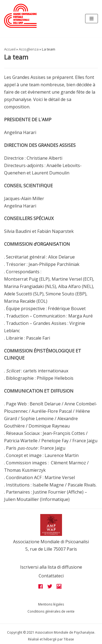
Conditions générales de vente (51, 611)
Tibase (69, 639)
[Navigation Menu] (92, 19)
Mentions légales (51, 604)
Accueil (10, 49)
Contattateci (51, 576)
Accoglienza (29, 49)
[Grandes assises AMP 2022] (20, 16)
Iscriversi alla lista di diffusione (51, 567)
